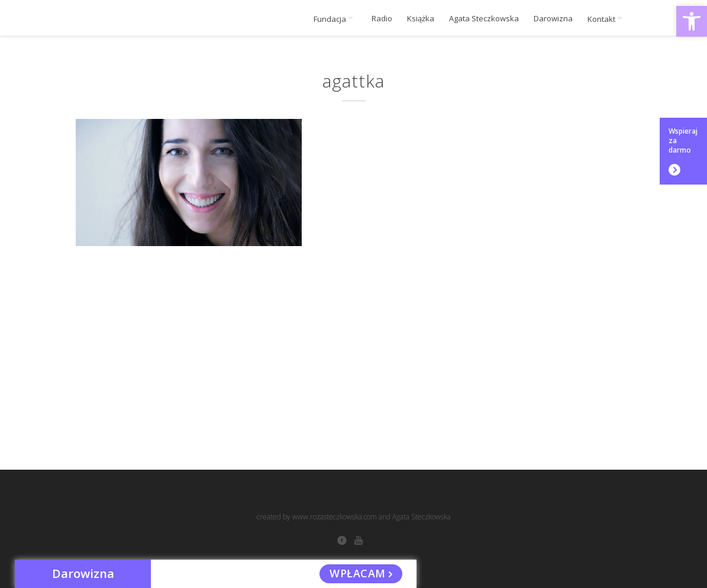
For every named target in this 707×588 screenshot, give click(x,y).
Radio (382, 19)
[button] (692, 21)
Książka (421, 19)
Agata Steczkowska (484, 19)
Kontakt (607, 19)
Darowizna (553, 19)
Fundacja (335, 19)
